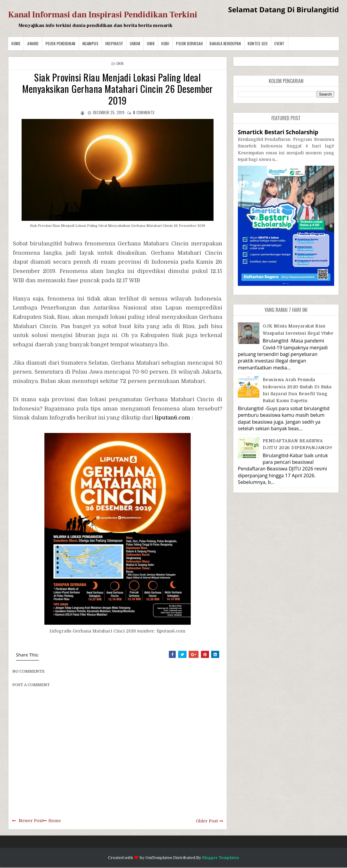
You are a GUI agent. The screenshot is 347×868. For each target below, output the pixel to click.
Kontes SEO (258, 43)
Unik (151, 43)
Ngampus (91, 43)
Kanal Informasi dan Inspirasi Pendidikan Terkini (103, 15)
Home (16, 43)
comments (144, 112)
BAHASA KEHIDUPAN (225, 43)
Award (33, 43)
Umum (135, 43)
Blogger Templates (221, 858)
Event (280, 43)
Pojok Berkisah (189, 43)
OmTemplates (159, 858)
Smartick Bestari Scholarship (278, 132)
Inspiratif (114, 43)
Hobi (165, 43)
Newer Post (31, 821)
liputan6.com (172, 418)
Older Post (207, 821)
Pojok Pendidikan (61, 43)
